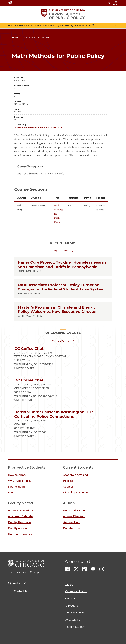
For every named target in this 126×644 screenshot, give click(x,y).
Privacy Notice (75, 613)
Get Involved (71, 522)
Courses (46, 38)
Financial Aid (16, 487)
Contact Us (21, 591)
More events (60, 341)
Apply (69, 584)
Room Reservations (21, 511)
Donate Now (71, 528)
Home (15, 38)
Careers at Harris (76, 591)
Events (12, 493)
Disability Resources (76, 493)
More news (61, 251)
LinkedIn (85, 569)
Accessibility (73, 620)
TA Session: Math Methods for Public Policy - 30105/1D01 (38, 127)
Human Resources (20, 534)
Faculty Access (17, 528)
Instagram (102, 569)
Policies (68, 481)
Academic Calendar (21, 516)
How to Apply (17, 475)
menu (116, 3)
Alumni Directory (74, 516)
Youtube (93, 569)
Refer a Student (75, 627)
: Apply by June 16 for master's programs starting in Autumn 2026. (49, 25)
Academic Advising (75, 475)
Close (116, 25)
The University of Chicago (24, 572)
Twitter (76, 569)
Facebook (68, 569)
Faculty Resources (20, 522)
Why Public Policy (20, 481)
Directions (72, 606)
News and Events (74, 511)
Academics (29, 38)
